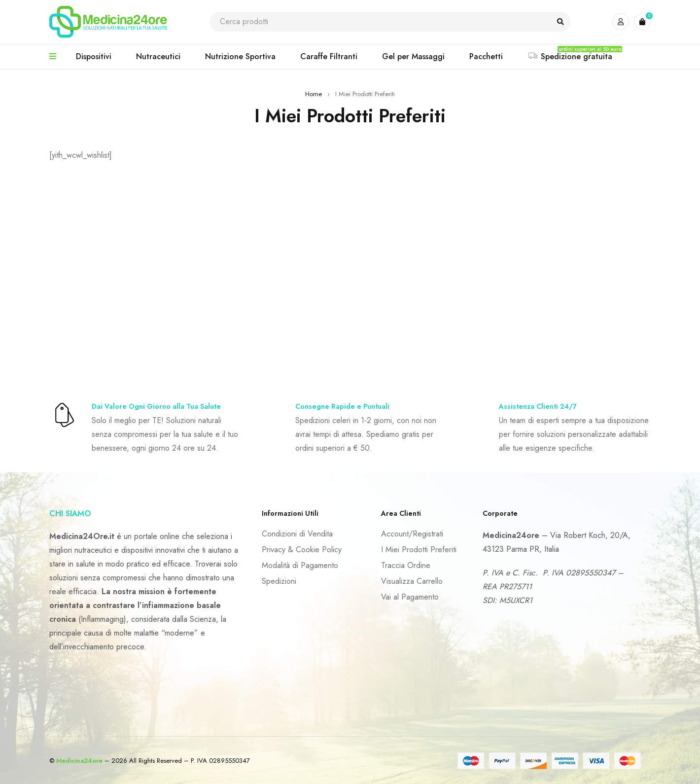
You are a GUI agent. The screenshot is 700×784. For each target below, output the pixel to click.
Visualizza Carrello (412, 581)
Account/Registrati (412, 534)
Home (314, 94)
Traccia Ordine (406, 565)
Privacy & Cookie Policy (302, 550)
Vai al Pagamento (410, 597)
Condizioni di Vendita (297, 534)
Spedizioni (279, 581)
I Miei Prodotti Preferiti (419, 550)
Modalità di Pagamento (300, 565)
